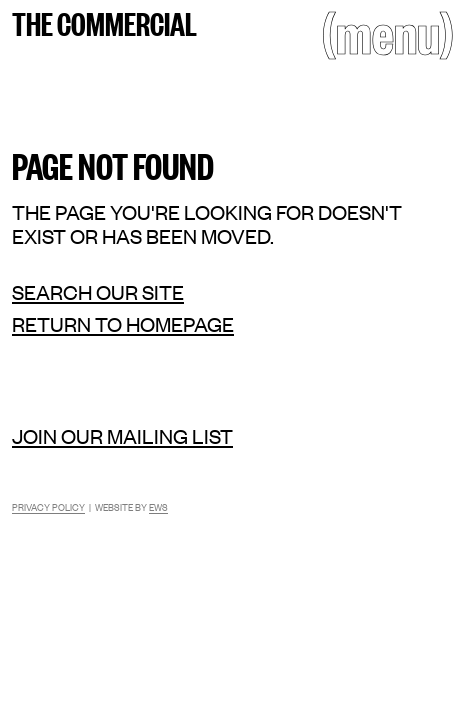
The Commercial (104, 22)
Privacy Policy (48, 506)
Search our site (98, 292)
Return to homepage (123, 324)
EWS (158, 506)
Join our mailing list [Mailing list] (122, 435)
